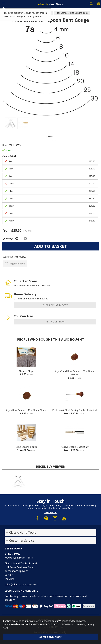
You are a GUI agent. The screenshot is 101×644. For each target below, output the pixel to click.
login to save (15, 264)
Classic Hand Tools (23, 532)
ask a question (55, 322)
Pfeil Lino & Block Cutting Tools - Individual (75, 410)
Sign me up (50, 512)
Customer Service (22, 540)
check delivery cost (55, 305)
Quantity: (8, 239)
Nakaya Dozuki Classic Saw (75, 447)
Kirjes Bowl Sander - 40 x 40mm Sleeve (26, 410)
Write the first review (14, 257)
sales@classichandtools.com (21, 584)
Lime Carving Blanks (26, 447)
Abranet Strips (26, 371)
